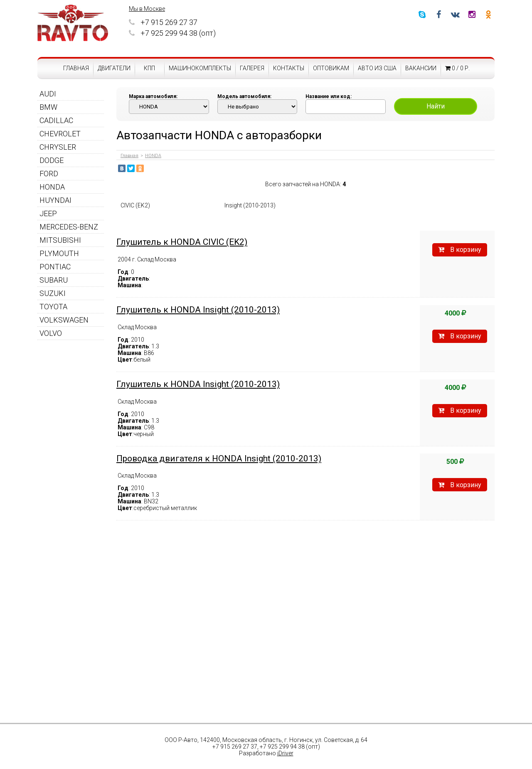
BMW (48, 107)
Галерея (252, 68)
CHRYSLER (58, 147)
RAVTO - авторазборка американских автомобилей (73, 23)
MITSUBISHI (60, 240)
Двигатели (114, 68)
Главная (76, 68)
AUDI (48, 94)
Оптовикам (331, 68)
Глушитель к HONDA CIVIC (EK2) (182, 242)
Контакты (289, 68)
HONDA (52, 187)
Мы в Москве (147, 9)
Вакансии (421, 68)
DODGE (52, 160)
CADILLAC (56, 120)
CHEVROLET (60, 134)
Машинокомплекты (200, 68)
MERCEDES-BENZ (69, 227)
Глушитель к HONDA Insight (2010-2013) (198, 310)
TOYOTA (53, 307)
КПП (149, 68)
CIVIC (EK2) (135, 205)
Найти (436, 106)
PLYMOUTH (59, 253)
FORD (49, 174)
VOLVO (51, 333)
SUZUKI (53, 293)
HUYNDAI (55, 200)
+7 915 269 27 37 (163, 22)
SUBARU (54, 280)
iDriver (285, 753)
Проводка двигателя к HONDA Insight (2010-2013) (219, 458)
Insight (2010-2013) (250, 205)
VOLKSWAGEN (64, 320)
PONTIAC (55, 267)
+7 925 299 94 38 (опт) (172, 33)
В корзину (460, 250)
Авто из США (377, 68)
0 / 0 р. (457, 68)
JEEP (48, 213)
